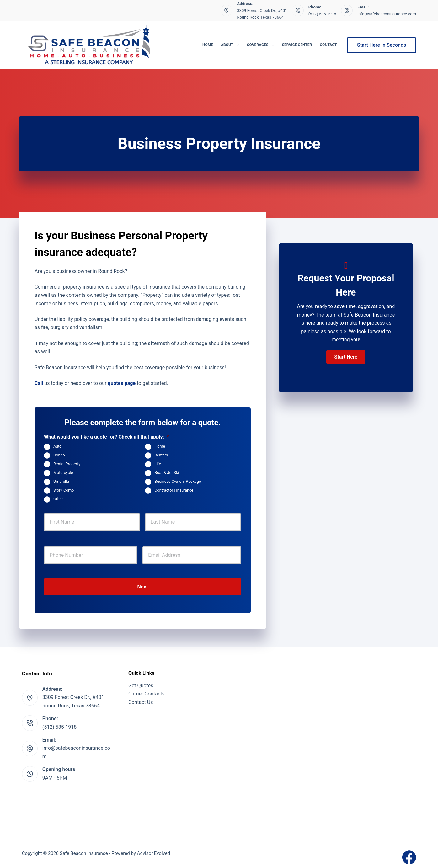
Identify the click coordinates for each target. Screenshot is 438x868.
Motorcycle (63, 473)
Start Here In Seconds (382, 45)
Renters (161, 455)
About (231, 45)
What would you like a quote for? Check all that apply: (106, 437)
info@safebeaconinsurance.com (387, 14)
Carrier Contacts (147, 690)
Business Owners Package (178, 481)
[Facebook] (409, 853)
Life (158, 464)
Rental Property (67, 464)
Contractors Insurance (174, 490)
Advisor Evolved (154, 849)
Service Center (297, 45)
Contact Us (141, 698)
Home (208, 45)
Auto (57, 446)
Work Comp (64, 490)
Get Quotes (141, 681)
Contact (328, 45)
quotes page (122, 383)
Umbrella (61, 481)
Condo (59, 455)
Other (58, 499)
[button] (346, 357)
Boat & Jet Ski (167, 473)
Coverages (262, 45)
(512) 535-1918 (322, 14)
